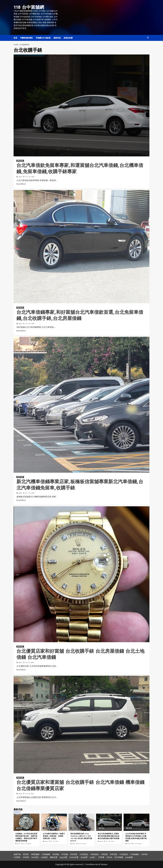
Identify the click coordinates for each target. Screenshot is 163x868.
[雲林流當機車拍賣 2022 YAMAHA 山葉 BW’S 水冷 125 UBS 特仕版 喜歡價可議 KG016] (81, 822)
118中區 (144, 854)
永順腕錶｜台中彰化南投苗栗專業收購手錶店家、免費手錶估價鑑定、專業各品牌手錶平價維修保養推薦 (26, 837)
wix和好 (44, 857)
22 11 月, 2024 (30, 493)
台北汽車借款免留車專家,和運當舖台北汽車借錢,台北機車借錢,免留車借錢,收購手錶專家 (80, 168)
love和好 (35, 857)
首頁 (15, 38)
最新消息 (57, 38)
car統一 (93, 857)
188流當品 (95, 854)
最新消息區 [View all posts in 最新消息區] (20, 160)
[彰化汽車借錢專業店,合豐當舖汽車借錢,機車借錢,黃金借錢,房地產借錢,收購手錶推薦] (109, 822)
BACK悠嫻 (119, 857)
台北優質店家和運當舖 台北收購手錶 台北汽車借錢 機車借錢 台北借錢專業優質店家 (80, 785)
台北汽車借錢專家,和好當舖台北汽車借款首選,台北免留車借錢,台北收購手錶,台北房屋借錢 (80, 315)
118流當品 (84, 854)
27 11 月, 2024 (30, 177)
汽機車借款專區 (26, 38)
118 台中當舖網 (28, 7)
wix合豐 (84, 857)
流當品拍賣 (68, 38)
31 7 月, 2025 (54, 841)
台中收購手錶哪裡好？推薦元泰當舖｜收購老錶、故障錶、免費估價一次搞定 (54, 836)
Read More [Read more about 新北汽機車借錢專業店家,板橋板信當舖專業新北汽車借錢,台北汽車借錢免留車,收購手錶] (21, 500)
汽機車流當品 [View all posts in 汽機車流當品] (75, 828)
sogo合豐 (63, 857)
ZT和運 (101, 857)
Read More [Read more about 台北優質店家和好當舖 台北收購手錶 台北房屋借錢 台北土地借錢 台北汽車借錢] (21, 669)
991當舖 (65, 854)
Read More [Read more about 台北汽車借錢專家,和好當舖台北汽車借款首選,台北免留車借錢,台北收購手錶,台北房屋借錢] (21, 331)
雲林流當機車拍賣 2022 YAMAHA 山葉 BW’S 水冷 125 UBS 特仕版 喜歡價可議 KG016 (81, 837)
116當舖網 (134, 854)
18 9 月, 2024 (30, 662)
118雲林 (17, 857)
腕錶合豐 (54, 857)
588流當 (104, 854)
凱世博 (26, 854)
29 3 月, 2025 (82, 843)
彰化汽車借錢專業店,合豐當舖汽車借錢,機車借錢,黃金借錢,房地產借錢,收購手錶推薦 (109, 836)
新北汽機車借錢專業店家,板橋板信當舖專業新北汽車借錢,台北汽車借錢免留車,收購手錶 (80, 484)
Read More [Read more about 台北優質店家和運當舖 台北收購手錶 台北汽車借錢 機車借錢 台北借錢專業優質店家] (21, 801)
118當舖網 (46, 854)
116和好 (26, 857)
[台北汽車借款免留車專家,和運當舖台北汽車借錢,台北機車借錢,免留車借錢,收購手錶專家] (137, 822)
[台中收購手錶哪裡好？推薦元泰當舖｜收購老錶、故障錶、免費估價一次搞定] (54, 822)
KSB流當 (74, 854)
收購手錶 (17, 854)
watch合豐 (74, 857)
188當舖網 (35, 854)
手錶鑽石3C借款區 (43, 38)
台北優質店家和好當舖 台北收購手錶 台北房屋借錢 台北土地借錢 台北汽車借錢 (80, 654)
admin (20, 177)
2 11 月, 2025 (27, 843)
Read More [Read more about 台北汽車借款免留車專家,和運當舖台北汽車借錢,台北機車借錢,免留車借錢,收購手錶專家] (21, 184)
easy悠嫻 (129, 857)
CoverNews (90, 864)
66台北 (109, 857)
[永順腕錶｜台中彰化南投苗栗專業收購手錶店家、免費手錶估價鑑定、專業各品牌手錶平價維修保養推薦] (26, 822)
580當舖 (56, 854)
